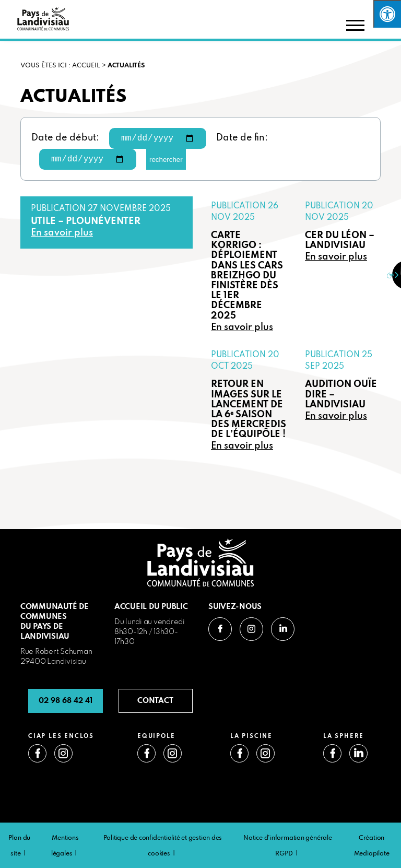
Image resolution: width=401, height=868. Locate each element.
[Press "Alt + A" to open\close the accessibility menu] (387, 14)
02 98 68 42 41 (66, 701)
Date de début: (65, 138)
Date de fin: (242, 138)
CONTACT (155, 701)
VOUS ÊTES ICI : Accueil (60, 66)
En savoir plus (62, 233)
